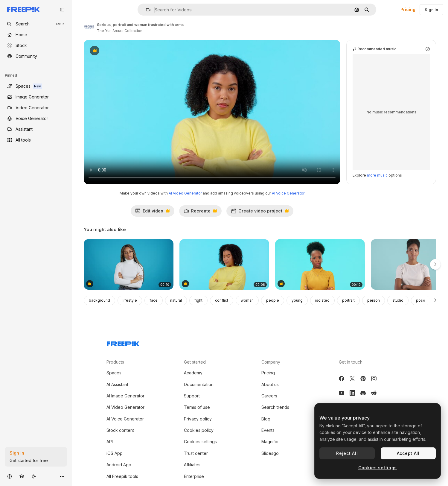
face (154, 300)
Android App (119, 465)
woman (247, 300)
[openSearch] (36, 24)
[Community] (36, 56)
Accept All (408, 453)
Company (271, 362)
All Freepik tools (122, 476)
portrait (348, 300)
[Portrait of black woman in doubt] (320, 264)
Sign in (431, 10)
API (110, 442)
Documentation (199, 384)
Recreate (200, 212)
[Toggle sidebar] (62, 10)
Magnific (270, 442)
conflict (222, 300)
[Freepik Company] (123, 343)
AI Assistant (117, 384)
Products (115, 362)
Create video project (260, 212)
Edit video (152, 212)
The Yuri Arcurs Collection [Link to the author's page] (120, 31)
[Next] (435, 300)
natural (176, 300)
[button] (146, 10)
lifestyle (130, 300)
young (297, 300)
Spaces (114, 373)
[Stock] (36, 45)
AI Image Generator (125, 396)
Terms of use (197, 407)
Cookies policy (199, 430)
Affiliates (192, 465)
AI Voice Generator (288, 193)
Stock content (120, 430)
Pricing (408, 9)
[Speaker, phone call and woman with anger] (224, 264)
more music (377, 175)
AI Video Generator (185, 193)
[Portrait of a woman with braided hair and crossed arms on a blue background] (129, 264)
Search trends (275, 407)
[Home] (36, 35)
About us (270, 384)
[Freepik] (23, 10)
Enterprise (194, 476)
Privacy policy (198, 419)
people (273, 300)
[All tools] (36, 140)
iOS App (115, 453)
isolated (322, 300)
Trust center (196, 453)
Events (268, 430)
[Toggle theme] (34, 476)
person (374, 300)
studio (398, 300)
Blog (266, 419)
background (99, 300)
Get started (195, 362)
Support (192, 396)
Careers (269, 396)
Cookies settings (200, 442)
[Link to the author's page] (89, 27)
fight (198, 300)
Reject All (347, 453)
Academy (193, 373)
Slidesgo (270, 453)
